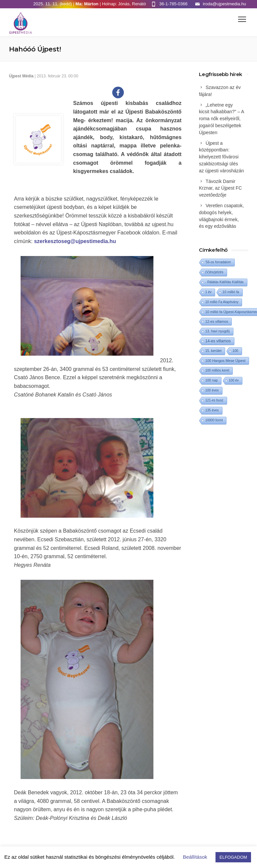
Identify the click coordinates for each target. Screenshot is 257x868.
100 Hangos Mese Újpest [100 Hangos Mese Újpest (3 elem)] (225, 361)
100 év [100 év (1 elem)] (234, 380)
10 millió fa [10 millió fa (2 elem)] (231, 292)
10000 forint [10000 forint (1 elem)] (214, 420)
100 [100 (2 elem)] (235, 351)
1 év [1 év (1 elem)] (208, 292)
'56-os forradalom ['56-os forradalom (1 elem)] (218, 262)
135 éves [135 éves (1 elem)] (212, 410)
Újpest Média (21, 76)
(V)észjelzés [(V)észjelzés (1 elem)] (214, 272)
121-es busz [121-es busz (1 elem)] (214, 400)
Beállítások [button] (195, 857)
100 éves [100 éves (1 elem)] (212, 390)
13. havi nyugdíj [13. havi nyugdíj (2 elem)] (217, 331)
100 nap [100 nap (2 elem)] (212, 380)
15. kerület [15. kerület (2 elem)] (213, 351)
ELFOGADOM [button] (233, 857)
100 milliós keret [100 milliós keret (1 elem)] (217, 370)
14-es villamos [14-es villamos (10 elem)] (218, 341)
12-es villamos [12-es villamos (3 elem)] (217, 321)
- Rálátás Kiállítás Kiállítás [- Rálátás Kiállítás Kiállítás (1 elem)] (224, 282)
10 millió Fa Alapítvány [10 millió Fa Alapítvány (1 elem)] (222, 302)
